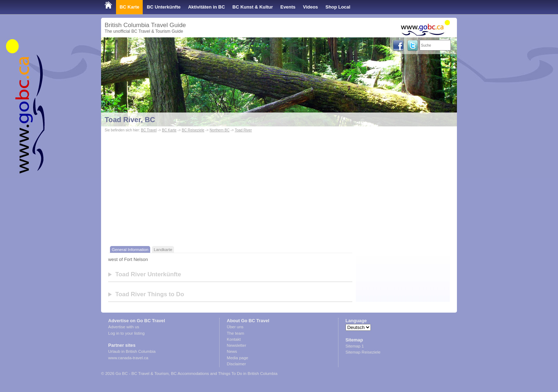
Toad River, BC (130, 120)
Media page (237, 358)
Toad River (243, 130)
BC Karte (129, 7)
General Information (130, 249)
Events (288, 7)
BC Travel (149, 130)
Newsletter (236, 345)
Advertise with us (124, 327)
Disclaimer (236, 364)
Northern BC (220, 130)
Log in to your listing (126, 333)
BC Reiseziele (193, 130)
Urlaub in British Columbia (132, 351)
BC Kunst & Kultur (253, 7)
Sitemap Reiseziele (363, 352)
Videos (310, 7)
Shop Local (338, 7)
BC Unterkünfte (164, 7)
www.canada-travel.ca (128, 358)
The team (235, 333)
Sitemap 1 (355, 346)
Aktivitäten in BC (206, 7)
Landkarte (163, 249)
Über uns (235, 327)
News (232, 351)
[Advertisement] (279, 191)
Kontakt (234, 339)
